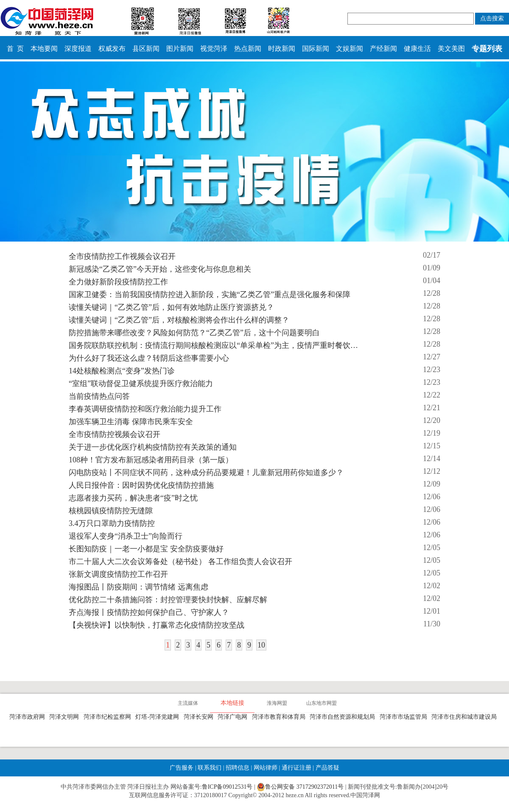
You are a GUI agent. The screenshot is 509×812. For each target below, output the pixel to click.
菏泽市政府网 (29, 717)
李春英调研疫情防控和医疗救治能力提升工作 (145, 409)
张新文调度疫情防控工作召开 (118, 574)
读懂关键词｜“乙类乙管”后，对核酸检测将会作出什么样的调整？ (179, 320)
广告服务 (182, 768)
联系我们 (210, 768)
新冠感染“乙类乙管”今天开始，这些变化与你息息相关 (160, 269)
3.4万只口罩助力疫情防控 (112, 523)
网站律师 (265, 768)
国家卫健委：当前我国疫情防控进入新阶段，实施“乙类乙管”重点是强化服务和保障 (210, 295)
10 (261, 645)
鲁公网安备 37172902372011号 (300, 787)
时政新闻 (282, 49)
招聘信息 (238, 768)
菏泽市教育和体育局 (280, 717)
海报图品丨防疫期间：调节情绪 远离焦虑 (138, 587)
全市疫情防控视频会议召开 (115, 434)
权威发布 (112, 49)
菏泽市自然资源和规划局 (344, 717)
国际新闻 (316, 49)
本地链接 (232, 703)
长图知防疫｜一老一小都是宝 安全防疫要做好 (146, 549)
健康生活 (417, 49)
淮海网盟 (277, 703)
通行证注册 (296, 768)
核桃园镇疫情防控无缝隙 (111, 511)
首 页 (15, 49)
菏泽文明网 (66, 717)
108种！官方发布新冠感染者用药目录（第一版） (151, 460)
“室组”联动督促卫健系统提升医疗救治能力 (141, 384)
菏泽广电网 (234, 717)
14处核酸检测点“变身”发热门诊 (122, 371)
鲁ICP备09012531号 (227, 787)
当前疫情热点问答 (99, 396)
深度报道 (78, 49)
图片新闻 (180, 49)
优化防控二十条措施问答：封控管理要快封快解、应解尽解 (168, 600)
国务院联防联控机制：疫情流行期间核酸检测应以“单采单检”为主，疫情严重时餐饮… (213, 345)
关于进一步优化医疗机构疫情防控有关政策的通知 (153, 447)
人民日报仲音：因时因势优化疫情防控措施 (141, 485)
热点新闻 (248, 49)
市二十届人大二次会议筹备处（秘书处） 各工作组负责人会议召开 (180, 562)
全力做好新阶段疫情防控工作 (118, 282)
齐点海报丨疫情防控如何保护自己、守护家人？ (149, 612)
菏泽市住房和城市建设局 (466, 717)
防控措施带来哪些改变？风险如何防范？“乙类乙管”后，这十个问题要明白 (194, 333)
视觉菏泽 (214, 49)
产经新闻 (383, 49)
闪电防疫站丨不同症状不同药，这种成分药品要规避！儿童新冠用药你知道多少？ (206, 473)
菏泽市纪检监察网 (109, 717)
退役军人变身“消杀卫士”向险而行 (126, 536)
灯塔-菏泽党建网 (159, 717)
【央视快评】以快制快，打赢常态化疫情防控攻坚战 (157, 625)
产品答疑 (327, 768)
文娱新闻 (350, 49)
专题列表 (487, 49)
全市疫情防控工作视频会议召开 (122, 256)
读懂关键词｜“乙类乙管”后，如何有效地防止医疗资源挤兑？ (171, 307)
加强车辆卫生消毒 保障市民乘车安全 (131, 422)
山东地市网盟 (322, 703)
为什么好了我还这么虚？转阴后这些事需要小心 (149, 358)
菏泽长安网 (200, 717)
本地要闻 (44, 49)
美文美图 (451, 49)
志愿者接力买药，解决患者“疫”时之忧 (133, 498)
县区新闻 (146, 49)
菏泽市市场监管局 (405, 717)
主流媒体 (188, 703)
